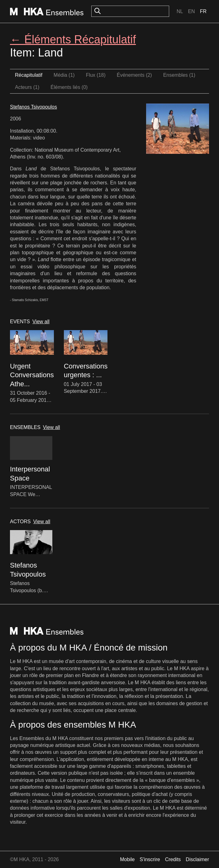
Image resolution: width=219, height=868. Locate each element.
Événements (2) (134, 75)
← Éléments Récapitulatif (73, 39)
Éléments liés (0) (69, 87)
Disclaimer (197, 859)
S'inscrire (150, 859)
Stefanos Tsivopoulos (33, 107)
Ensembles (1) (179, 75)
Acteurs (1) (27, 87)
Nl (180, 11)
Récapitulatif (29, 75)
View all (41, 322)
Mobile (127, 859)
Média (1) (64, 75)
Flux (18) (96, 75)
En (191, 11)
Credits (173, 859)
